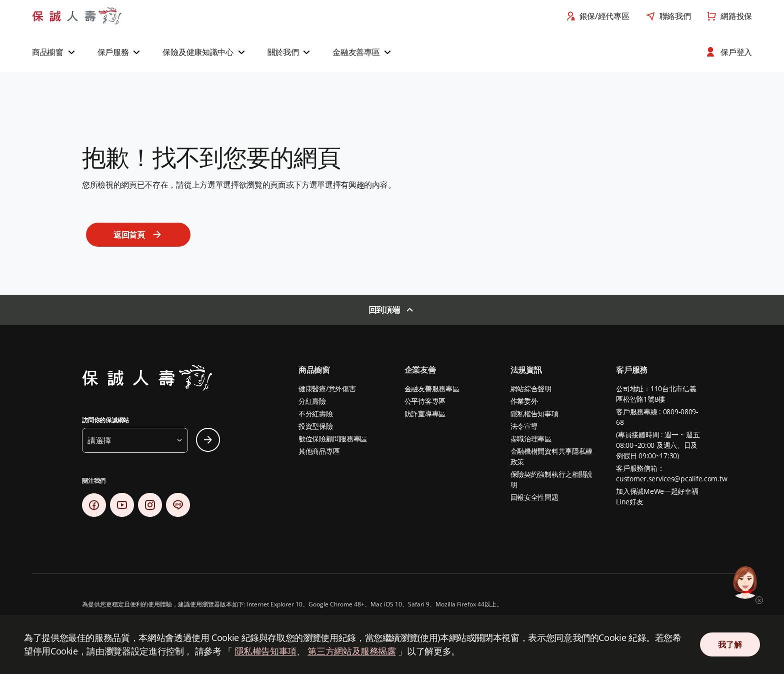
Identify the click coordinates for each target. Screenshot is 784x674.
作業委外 (524, 401)
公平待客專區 (425, 401)
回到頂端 (384, 310)
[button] (55, 52)
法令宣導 (524, 426)
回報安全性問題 (534, 497)
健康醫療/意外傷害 (327, 389)
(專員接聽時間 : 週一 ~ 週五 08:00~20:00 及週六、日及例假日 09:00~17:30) (658, 445)
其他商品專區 (319, 451)
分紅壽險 (312, 401)
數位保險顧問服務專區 (333, 439)
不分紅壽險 (316, 414)
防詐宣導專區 (425, 414)
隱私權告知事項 (534, 414)
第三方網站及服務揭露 (351, 651)
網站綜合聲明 (531, 389)
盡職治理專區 (531, 439)
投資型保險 (316, 426)
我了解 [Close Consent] (730, 644)
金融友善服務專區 (432, 389)
